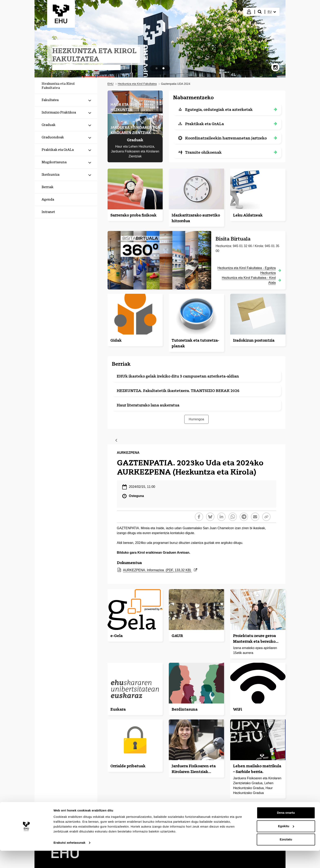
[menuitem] (272, 12)
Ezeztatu (286, 857)
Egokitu (286, 843)
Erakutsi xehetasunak (69, 860)
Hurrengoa (196, 419)
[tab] (157, 68)
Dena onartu (286, 830)
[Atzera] (116, 441)
